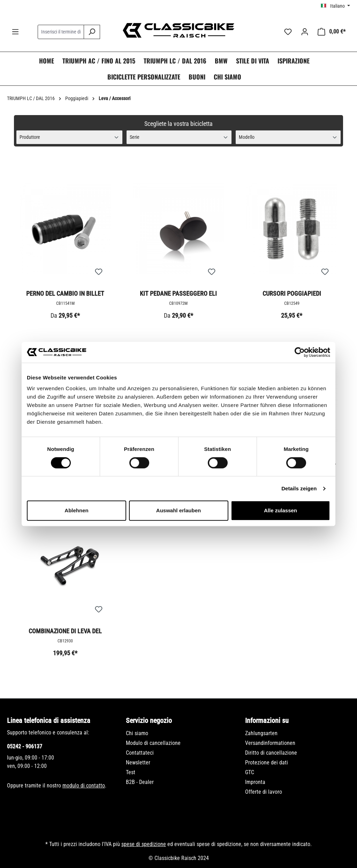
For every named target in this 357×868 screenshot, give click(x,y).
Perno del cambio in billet (65, 293)
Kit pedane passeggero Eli (178, 293)
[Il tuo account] (305, 32)
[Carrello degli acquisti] (332, 32)
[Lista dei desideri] (288, 32)
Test (131, 772)
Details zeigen (299, 488)
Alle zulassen (280, 510)
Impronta (255, 782)
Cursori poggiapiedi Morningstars (292, 294)
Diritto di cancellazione (271, 753)
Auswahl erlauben (178, 510)
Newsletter (138, 763)
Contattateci (140, 753)
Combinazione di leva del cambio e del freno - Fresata (65, 632)
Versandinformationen (270, 743)
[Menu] (15, 32)
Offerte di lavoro (264, 792)
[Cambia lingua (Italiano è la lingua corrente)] (335, 6)
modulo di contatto (84, 786)
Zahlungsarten (261, 733)
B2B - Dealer (140, 782)
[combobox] (61, 32)
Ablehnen (76, 510)
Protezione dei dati (267, 763)
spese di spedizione (144, 844)
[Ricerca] (92, 32)
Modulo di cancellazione (153, 743)
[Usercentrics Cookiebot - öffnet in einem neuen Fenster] (300, 352)
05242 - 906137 (25, 746)
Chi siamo (137, 733)
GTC (250, 772)
